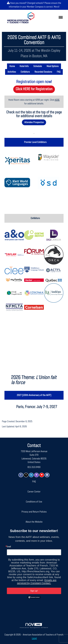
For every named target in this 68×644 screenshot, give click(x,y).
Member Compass (35, 7)
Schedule (38, 66)
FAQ (59, 72)
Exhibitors (25, 72)
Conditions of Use (34, 502)
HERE (57, 100)
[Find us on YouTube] (42, 475)
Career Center (34, 492)
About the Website (34, 522)
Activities (12, 72)
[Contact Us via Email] (47, 475)
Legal (34, 638)
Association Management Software (34, 626)
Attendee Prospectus (34, 122)
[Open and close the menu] (52, 18)
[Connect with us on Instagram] (36, 475)
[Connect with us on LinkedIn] (31, 475)
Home (12, 66)
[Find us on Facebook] (21, 475)
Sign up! (34, 591)
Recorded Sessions (43, 72)
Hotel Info (24, 66)
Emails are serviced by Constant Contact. (37, 582)
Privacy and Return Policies (34, 512)
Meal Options (53, 66)
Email (9, 547)
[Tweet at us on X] (26, 475)
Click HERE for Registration (34, 89)
